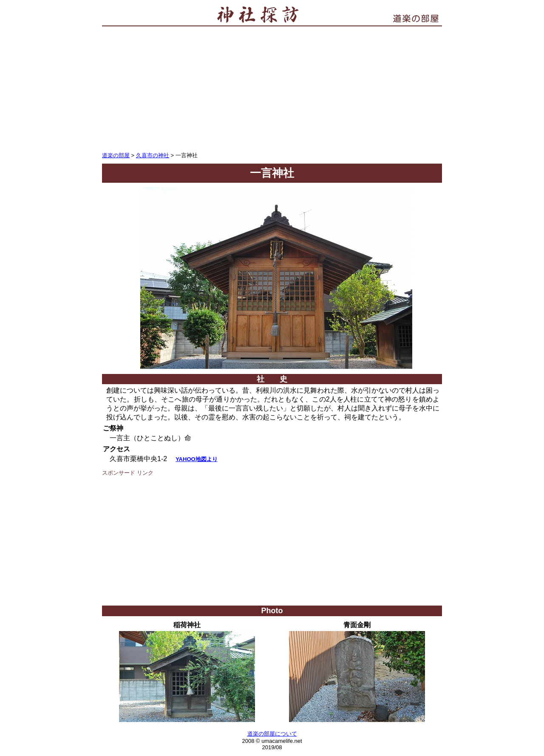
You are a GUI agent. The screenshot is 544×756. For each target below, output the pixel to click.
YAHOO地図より (196, 459)
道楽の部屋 (116, 155)
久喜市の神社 (153, 155)
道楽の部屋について (272, 734)
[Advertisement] (272, 88)
